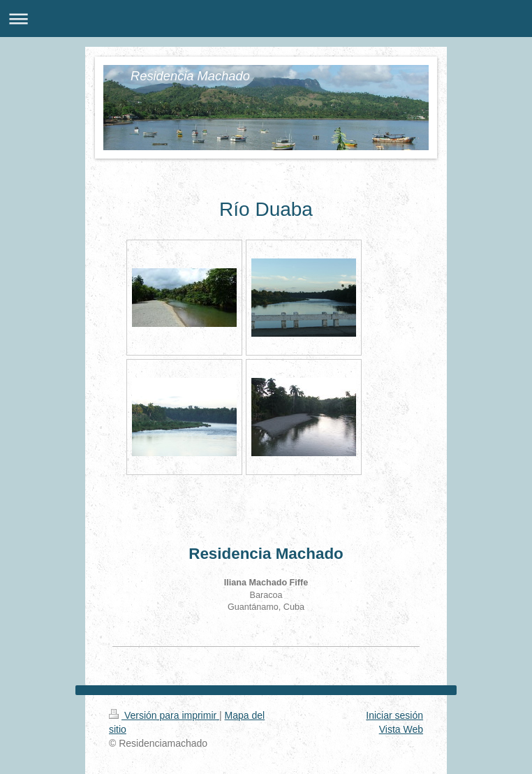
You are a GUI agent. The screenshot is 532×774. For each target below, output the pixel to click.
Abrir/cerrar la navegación (266, 19)
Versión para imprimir (164, 715)
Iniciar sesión (394, 715)
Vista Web (401, 729)
